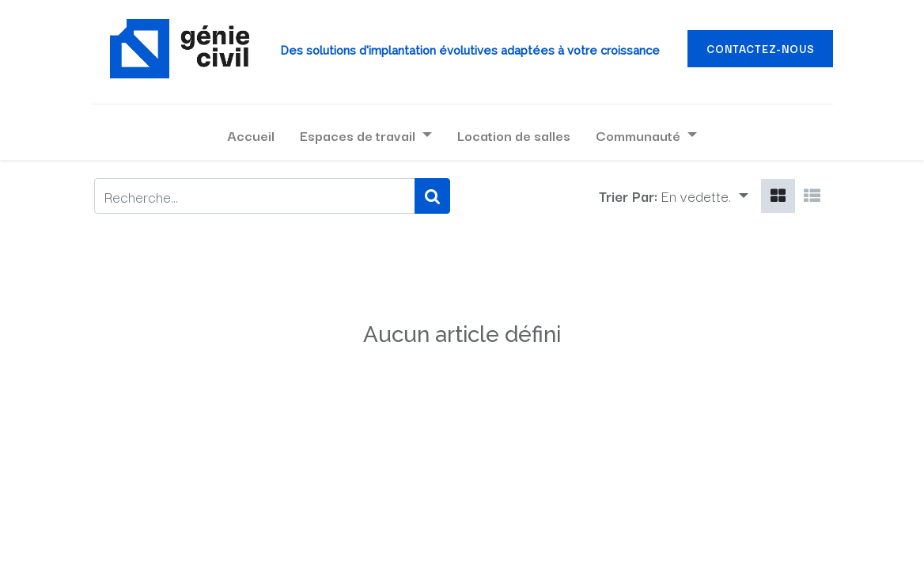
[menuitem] (251, 135)
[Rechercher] (432, 196)
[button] (705, 196)
